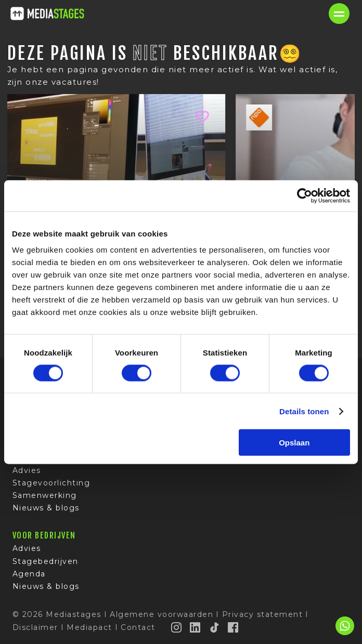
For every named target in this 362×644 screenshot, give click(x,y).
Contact (138, 627)
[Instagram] (177, 627)
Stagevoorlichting (51, 483)
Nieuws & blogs (46, 508)
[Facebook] (234, 627)
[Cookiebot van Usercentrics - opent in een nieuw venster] (305, 195)
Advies (27, 470)
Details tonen (304, 411)
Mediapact (89, 627)
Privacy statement (263, 614)
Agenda (29, 574)
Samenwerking (45, 495)
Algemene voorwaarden (161, 614)
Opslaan (294, 443)
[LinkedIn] (196, 627)
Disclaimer (35, 627)
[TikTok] (215, 627)
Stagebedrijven (46, 561)
